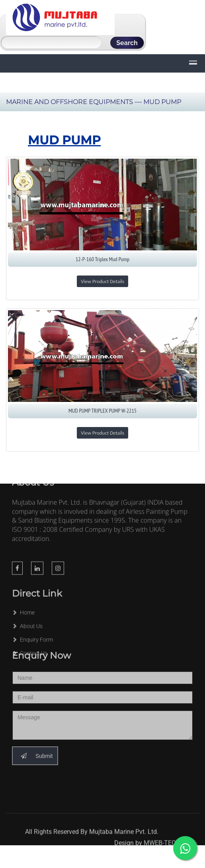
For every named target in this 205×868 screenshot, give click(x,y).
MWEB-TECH (162, 845)
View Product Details (102, 281)
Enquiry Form (32, 633)
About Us (27, 620)
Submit (35, 745)
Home (23, 606)
